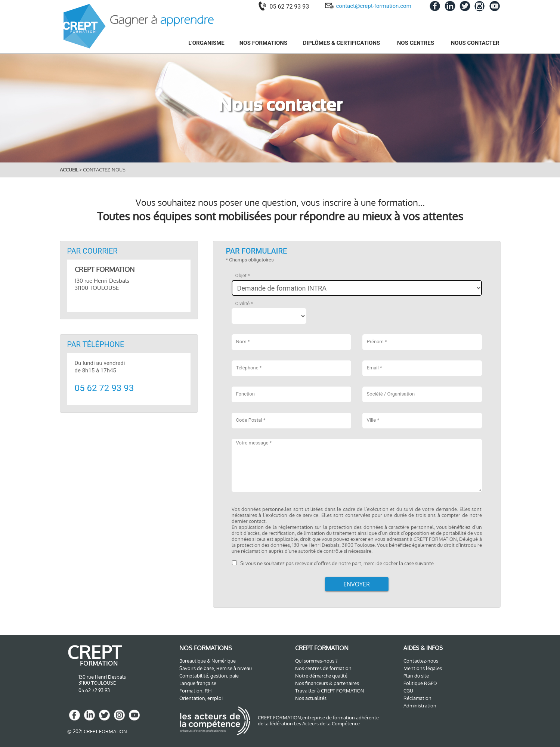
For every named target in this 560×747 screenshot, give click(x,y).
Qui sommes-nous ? (316, 661)
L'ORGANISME (206, 43)
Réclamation (417, 698)
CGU (408, 691)
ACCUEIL (69, 170)
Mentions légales (423, 668)
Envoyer (357, 584)
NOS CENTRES (416, 43)
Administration (420, 706)
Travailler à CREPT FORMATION (330, 691)
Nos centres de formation (323, 668)
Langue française (198, 683)
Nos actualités (311, 698)
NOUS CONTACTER (475, 43)
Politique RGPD (420, 683)
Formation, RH (195, 691)
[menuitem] (202, 43)
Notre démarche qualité (321, 676)
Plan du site (416, 676)
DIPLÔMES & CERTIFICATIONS (342, 43)
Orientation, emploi (201, 698)
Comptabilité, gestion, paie (209, 676)
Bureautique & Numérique (208, 661)
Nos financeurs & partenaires (327, 683)
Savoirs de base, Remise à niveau (216, 668)
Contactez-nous (421, 661)
